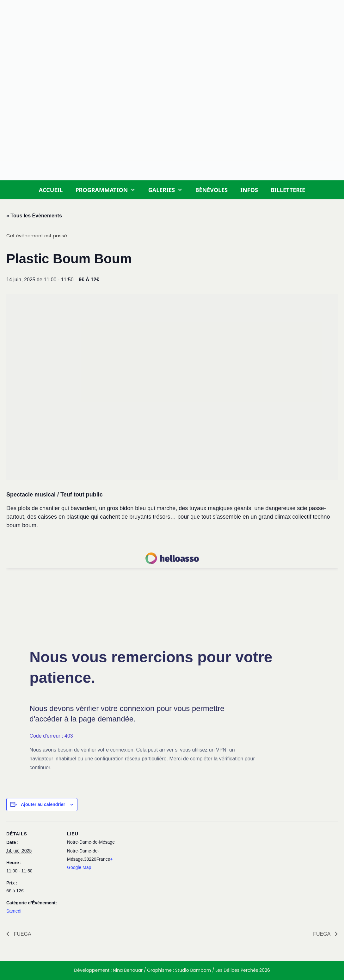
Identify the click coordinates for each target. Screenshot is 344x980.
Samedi (14, 911)
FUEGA (22, 934)
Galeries (169, 190)
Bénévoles (212, 190)
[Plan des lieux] (161, 865)
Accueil (51, 190)
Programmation (108, 190)
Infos (249, 190)
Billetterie (288, 190)
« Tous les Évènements (34, 216)
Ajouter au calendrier (43, 804)
